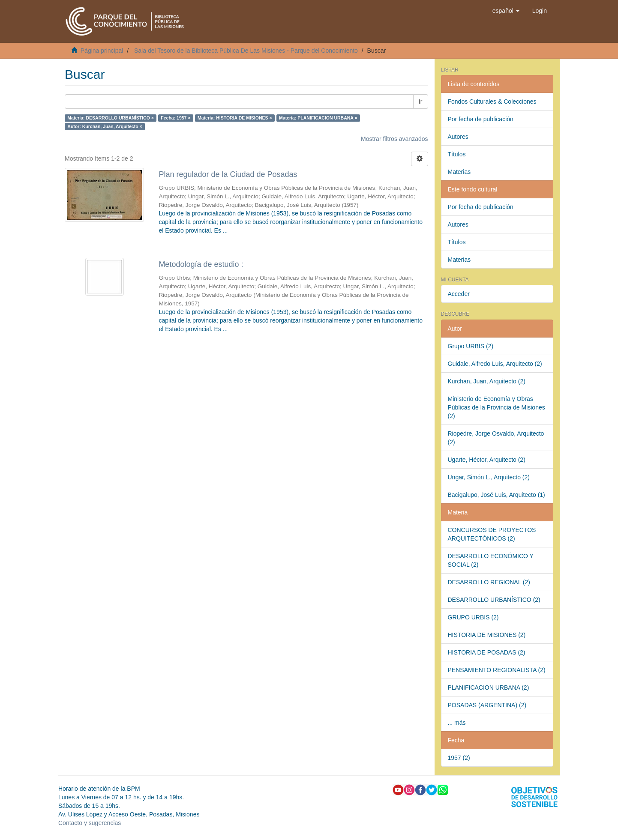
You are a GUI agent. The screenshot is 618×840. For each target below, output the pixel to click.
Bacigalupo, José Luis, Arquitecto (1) (496, 495)
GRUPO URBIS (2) (473, 617)
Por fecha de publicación (481, 119)
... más (457, 723)
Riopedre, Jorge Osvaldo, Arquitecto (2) (496, 438)
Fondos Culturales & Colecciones (492, 102)
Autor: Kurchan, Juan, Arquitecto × (105, 126)
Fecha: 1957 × (175, 118)
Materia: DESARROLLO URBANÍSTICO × (111, 118)
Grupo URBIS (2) (471, 346)
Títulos (457, 154)
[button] (506, 11)
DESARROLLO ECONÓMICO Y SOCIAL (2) (491, 560)
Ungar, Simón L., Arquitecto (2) (489, 477)
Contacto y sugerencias (90, 823)
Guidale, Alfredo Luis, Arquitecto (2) (495, 364)
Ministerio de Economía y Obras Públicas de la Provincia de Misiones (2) (496, 407)
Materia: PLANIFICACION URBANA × (318, 118)
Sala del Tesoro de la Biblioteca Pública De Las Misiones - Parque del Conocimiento (246, 51)
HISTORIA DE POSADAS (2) (487, 652)
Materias (459, 172)
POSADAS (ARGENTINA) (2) (487, 705)
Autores (458, 137)
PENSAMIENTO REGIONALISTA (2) (497, 670)
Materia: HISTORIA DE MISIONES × (235, 118)
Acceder (459, 294)
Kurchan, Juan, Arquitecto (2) (487, 381)
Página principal (102, 51)
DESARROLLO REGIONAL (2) (489, 582)
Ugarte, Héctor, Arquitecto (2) (487, 460)
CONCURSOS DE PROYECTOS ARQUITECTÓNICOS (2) (492, 534)
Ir (421, 102)
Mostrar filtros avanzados (394, 139)
